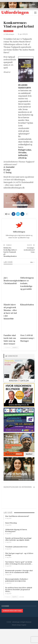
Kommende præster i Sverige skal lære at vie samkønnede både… (19, 572)
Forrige (7, 348)
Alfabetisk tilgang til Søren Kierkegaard (16, 531)
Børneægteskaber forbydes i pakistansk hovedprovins (17, 580)
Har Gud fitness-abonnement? (17, 516)
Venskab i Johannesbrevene (16, 547)
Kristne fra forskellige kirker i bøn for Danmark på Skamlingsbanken (10, 252)
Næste (15, 348)
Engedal (24, 625)
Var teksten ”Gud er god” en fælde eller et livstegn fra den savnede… (19, 563)
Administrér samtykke (12, 611)
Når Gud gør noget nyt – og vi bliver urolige (19, 554)
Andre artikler (8, 31)
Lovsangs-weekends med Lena (29, 250)
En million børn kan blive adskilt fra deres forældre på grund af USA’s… (19, 590)
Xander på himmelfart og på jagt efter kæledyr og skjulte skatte (18, 539)
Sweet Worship (11, 523)
